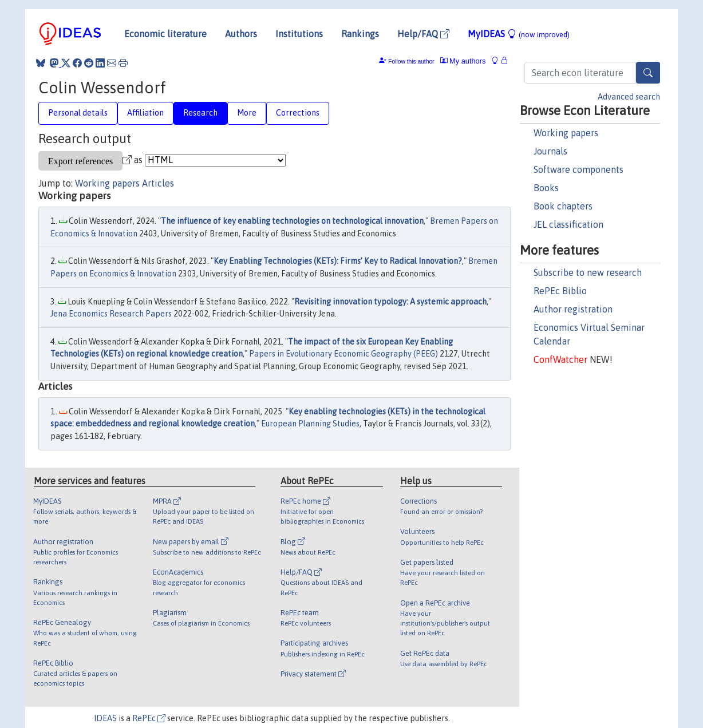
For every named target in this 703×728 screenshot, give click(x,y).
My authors (463, 61)
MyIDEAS (519, 34)
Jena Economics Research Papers (111, 314)
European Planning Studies (310, 424)
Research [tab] (200, 113)
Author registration (573, 309)
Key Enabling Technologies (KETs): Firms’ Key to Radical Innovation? (338, 261)
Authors (241, 34)
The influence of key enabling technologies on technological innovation (292, 221)
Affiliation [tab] (145, 113)
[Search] (648, 73)
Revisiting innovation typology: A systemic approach (390, 302)
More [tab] (247, 113)
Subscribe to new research (588, 272)
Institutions (299, 34)
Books (546, 188)
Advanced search (629, 97)
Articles (158, 183)
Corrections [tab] (298, 113)
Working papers (566, 133)
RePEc (149, 718)
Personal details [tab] (78, 113)
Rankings (360, 34)
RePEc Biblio (560, 291)
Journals (550, 151)
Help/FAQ (423, 34)
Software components (578, 169)
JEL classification (568, 224)
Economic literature (165, 34)
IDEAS (105, 718)
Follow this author (411, 62)
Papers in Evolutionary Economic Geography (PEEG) (343, 354)
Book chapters (563, 206)
